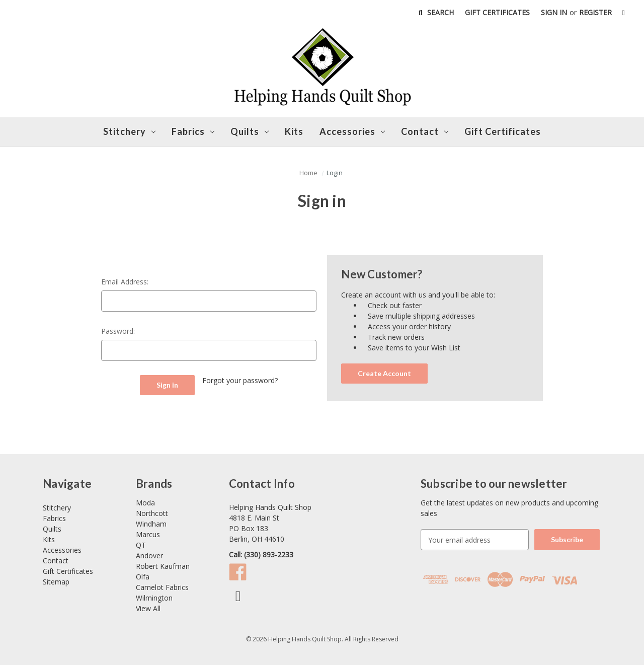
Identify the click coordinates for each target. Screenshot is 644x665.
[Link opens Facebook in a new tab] (240, 598)
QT (141, 545)
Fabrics (193, 131)
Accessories (352, 131)
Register (595, 12)
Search (435, 12)
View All (148, 608)
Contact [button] (425, 131)
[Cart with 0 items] (624, 12)
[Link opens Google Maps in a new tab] (318, 523)
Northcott (152, 513)
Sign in (554, 12)
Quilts (250, 131)
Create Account (384, 373)
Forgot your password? (240, 380)
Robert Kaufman (163, 566)
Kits (294, 131)
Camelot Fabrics (162, 587)
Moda (145, 503)
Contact (56, 561)
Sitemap (56, 582)
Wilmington (154, 598)
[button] (308, 173)
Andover (149, 556)
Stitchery (129, 131)
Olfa (143, 577)
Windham (151, 524)
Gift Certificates (497, 12)
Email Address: (125, 282)
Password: (118, 331)
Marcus (148, 534)
